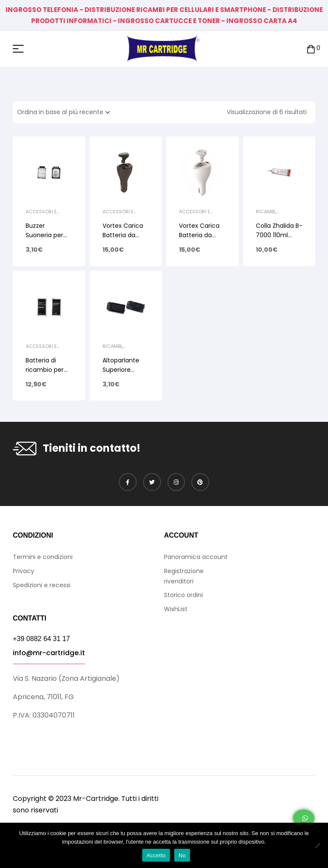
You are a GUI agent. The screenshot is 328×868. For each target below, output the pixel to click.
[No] (317, 845)
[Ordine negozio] (66, 112)
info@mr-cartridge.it (49, 653)
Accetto (156, 855)
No (182, 855)
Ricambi (265, 212)
